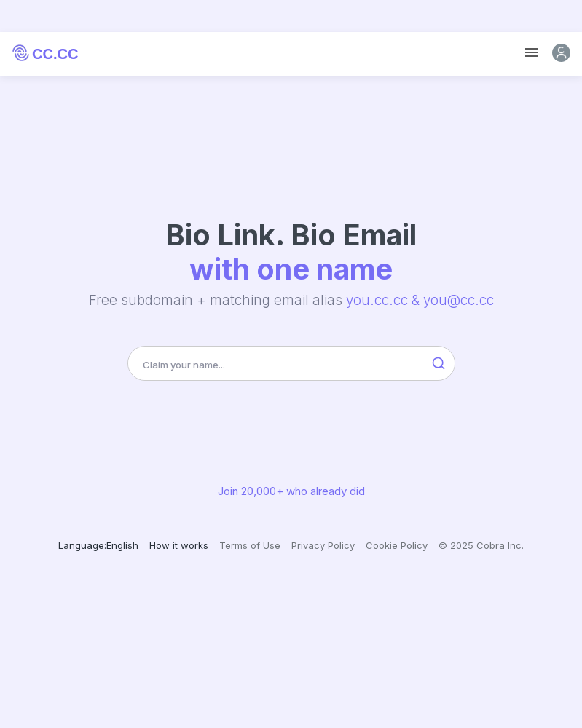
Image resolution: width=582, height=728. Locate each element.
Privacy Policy (323, 545)
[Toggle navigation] (532, 53)
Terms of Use (250, 545)
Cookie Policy (397, 545)
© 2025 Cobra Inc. (481, 545)
